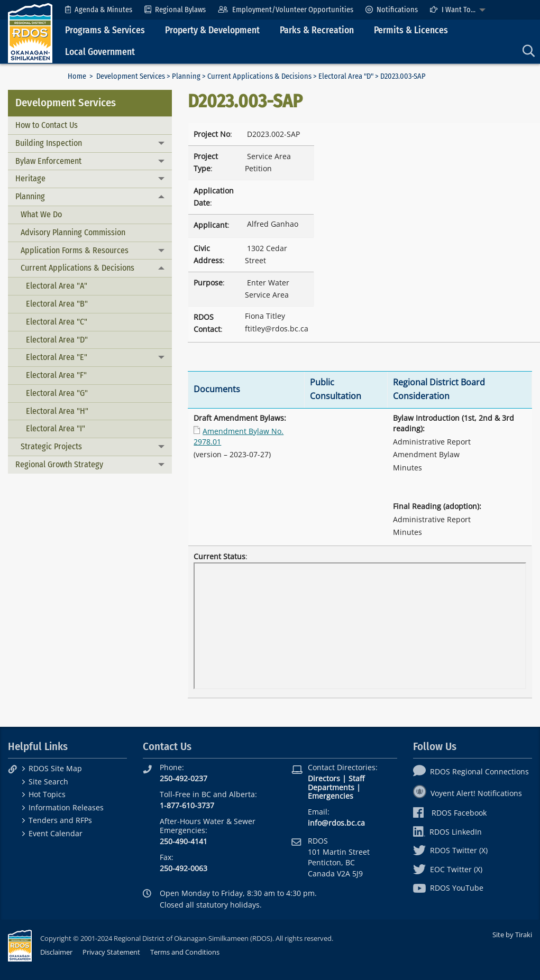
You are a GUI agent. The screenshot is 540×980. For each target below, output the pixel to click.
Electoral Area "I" (56, 428)
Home (77, 76)
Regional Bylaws (175, 10)
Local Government (100, 52)
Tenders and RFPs (60, 820)
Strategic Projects (51, 446)
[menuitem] (99, 10)
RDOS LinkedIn (447, 832)
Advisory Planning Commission (73, 232)
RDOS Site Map (55, 768)
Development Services (131, 76)
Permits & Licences (411, 30)
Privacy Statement (111, 952)
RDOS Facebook (450, 813)
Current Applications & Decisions (259, 76)
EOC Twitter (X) (448, 869)
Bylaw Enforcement (48, 161)
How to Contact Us (47, 125)
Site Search (48, 782)
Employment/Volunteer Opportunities (285, 10)
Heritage (30, 178)
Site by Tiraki (512, 935)
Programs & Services (105, 30)
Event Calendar (56, 833)
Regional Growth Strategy (59, 464)
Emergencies (331, 796)
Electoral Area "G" (57, 393)
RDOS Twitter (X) (450, 850)
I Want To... (453, 10)
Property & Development (212, 30)
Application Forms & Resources (75, 250)
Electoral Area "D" (346, 76)
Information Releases (66, 807)
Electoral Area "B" (57, 304)
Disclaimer (56, 952)
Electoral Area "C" (57, 322)
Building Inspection (49, 143)
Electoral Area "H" (57, 411)
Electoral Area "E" (57, 357)
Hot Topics (47, 794)
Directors (324, 778)
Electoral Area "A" (57, 286)
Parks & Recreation (317, 30)
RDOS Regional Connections (471, 771)
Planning (186, 76)
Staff (356, 778)
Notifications (392, 10)
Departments (331, 787)
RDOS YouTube (448, 888)
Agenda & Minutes (99, 10)
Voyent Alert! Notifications (468, 793)
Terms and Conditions (185, 952)
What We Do (41, 214)
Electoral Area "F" (56, 375)
